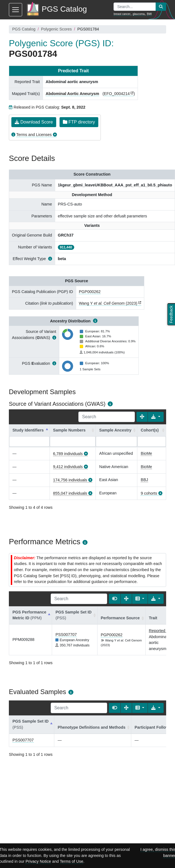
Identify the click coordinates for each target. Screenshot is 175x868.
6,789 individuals (68, 454)
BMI (149, 14)
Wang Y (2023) (108, 303)
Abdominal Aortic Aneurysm (72, 94)
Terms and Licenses (34, 135)
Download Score (34, 122)
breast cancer (122, 14)
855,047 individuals (70, 493)
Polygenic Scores (56, 29)
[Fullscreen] (142, 417)
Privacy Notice (38, 861)
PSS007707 (66, 635)
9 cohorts (149, 493)
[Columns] (140, 599)
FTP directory (79, 122)
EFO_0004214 (117, 94)
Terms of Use (72, 861)
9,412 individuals (68, 467)
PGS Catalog (24, 29)
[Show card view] (115, 599)
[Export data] (156, 417)
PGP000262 (90, 292)
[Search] (107, 417)
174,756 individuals (70, 480)
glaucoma (139, 14)
